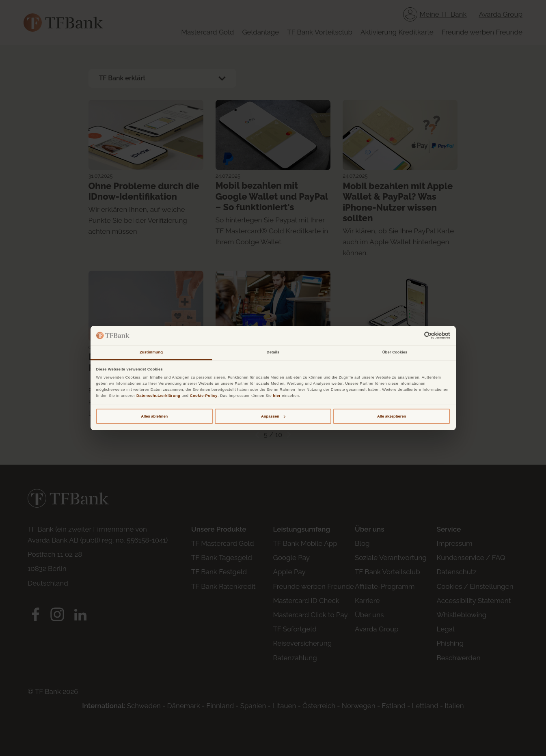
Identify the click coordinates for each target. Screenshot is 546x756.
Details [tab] (273, 352)
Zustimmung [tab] (151, 352)
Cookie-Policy (204, 396)
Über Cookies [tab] (395, 352)
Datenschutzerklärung (158, 396)
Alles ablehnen (154, 416)
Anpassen (273, 416)
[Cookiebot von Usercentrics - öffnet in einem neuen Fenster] (414, 335)
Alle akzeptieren (392, 416)
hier (277, 396)
